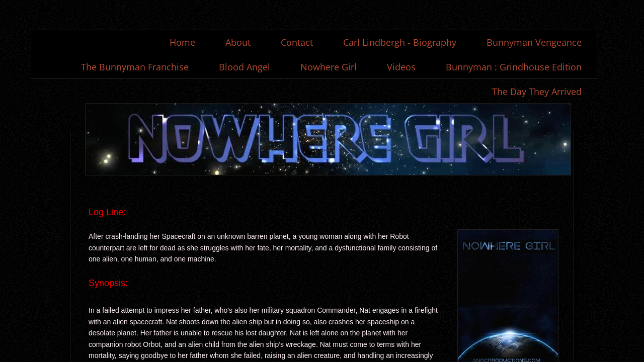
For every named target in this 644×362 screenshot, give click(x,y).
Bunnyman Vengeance (534, 42)
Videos (401, 67)
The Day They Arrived (537, 92)
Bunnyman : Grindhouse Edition (514, 67)
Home (182, 42)
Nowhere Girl (329, 67)
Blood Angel (245, 67)
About (238, 42)
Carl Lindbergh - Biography (400, 42)
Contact (297, 42)
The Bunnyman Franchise (135, 67)
